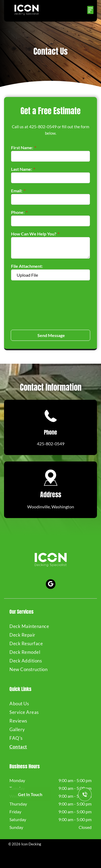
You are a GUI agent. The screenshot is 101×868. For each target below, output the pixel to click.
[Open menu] (90, 10)
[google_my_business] (51, 585)
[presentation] (33, 305)
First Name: (22, 147)
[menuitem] (50, 626)
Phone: (18, 212)
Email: (17, 191)
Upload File (27, 275)
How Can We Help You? (34, 234)
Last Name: (22, 169)
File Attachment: (27, 266)
